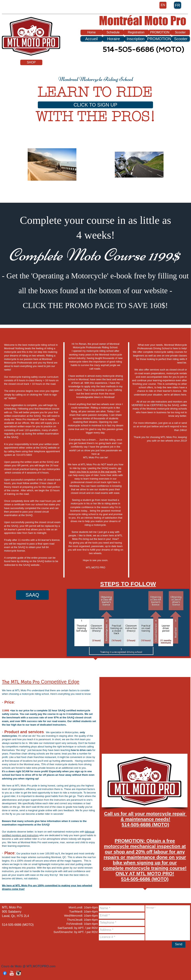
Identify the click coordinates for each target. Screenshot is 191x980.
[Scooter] (180, 32)
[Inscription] (136, 39)
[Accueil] (92, 39)
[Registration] (136, 32)
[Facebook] (5, 973)
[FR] (178, 5)
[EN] (163, 5)
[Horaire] (114, 39)
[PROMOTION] (160, 32)
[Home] (92, 32)
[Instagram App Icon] (18, 973)
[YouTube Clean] (12, 973)
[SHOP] (31, 62)
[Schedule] (113, 32)
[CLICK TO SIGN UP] (95, 105)
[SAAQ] (32, 595)
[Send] (179, 944)
